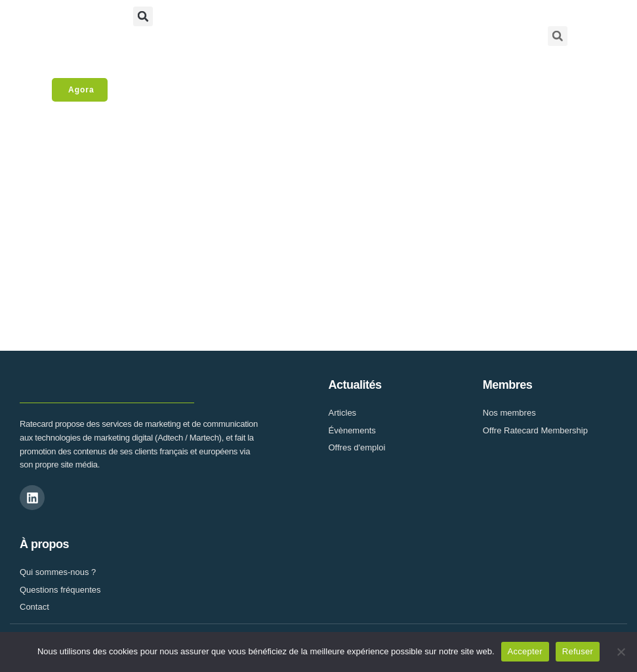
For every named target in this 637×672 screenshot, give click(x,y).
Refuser (578, 651)
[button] (143, 16)
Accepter (525, 651)
